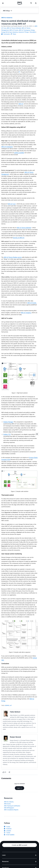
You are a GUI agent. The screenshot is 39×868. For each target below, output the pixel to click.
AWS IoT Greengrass (7, 147)
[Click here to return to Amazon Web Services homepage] (20, 3)
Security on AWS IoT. (19, 238)
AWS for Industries (7, 18)
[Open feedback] (37, 434)
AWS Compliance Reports (11, 810)
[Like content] (4, 772)
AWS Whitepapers (9, 808)
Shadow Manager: (8, 422)
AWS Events (7, 804)
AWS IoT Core (12, 204)
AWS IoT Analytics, (26, 313)
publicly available (19, 153)
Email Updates (9, 835)
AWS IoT (21, 104)
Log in (19, 788)
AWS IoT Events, (32, 303)
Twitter (7, 827)
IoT (11, 705)
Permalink (33, 32)
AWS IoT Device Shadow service (13, 257)
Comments (5, 34)
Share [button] (13, 34)
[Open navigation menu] (3, 3)
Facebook (8, 829)
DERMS (7, 705)
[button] (19, 11)
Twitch (7, 833)
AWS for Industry (9, 802)
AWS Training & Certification (12, 806)
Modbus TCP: (7, 434)
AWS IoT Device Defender (24, 228)
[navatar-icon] (36, 3)
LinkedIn (8, 831)
